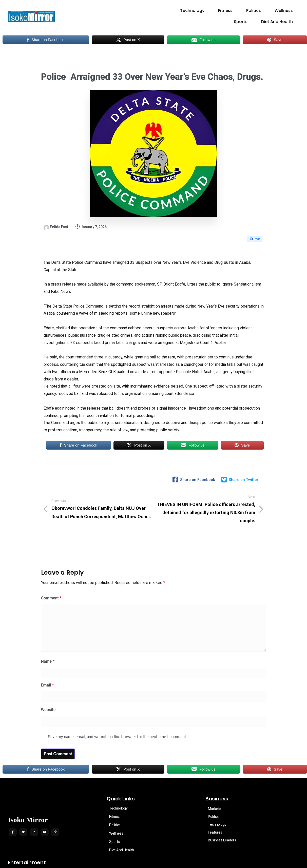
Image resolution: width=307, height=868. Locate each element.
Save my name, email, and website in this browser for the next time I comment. (117, 711)
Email (47, 660)
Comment (51, 573)
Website (48, 684)
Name (48, 636)
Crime (255, 227)
